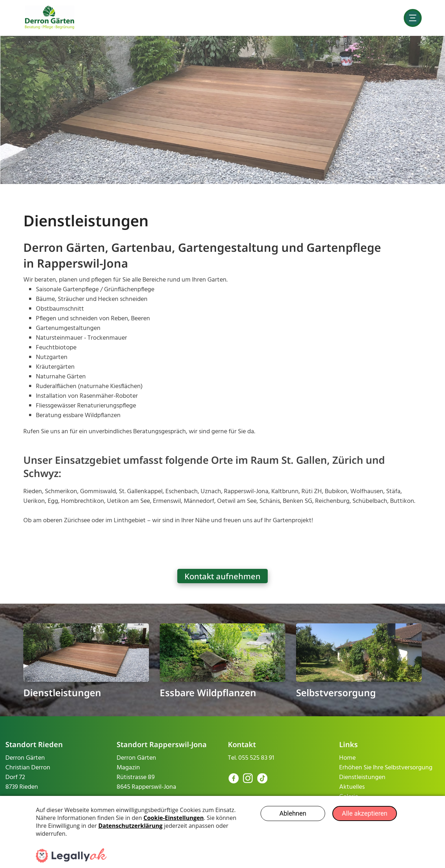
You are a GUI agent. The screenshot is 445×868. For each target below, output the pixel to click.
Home (347, 758)
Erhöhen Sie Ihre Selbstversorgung (386, 768)
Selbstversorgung (336, 693)
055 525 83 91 (256, 758)
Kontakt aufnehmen (222, 576)
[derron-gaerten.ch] (50, 18)
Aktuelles (352, 787)
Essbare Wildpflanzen (208, 693)
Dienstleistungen (62, 693)
